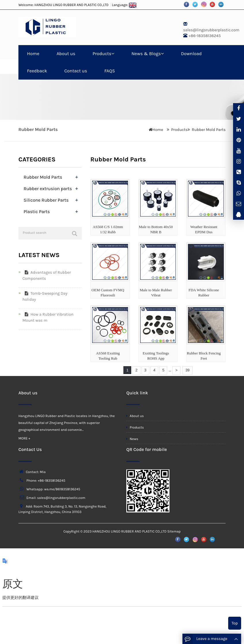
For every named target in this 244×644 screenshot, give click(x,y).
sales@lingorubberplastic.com (211, 30)
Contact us (76, 71)
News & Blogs (148, 54)
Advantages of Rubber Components (47, 275)
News (132, 439)
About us (66, 54)
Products (103, 54)
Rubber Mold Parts (209, 130)
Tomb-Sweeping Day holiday (45, 296)
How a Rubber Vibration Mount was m (48, 317)
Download (191, 54)
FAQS (110, 71)
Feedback (37, 71)
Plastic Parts (37, 212)
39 (187, 370)
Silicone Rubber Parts (46, 200)
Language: (124, 5)
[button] (113, 54)
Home (33, 54)
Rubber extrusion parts (48, 189)
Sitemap (174, 531)
